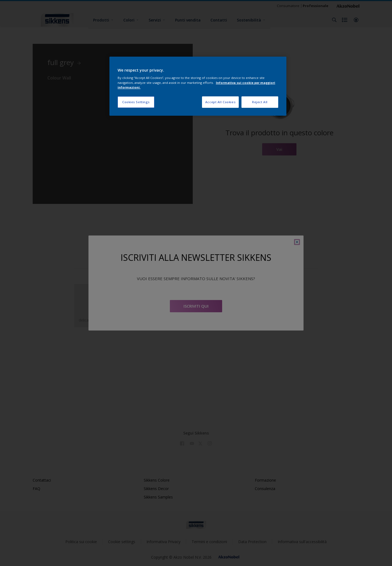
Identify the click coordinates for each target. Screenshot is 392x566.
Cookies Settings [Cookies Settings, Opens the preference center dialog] (136, 102)
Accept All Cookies (220, 102)
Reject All (260, 102)
